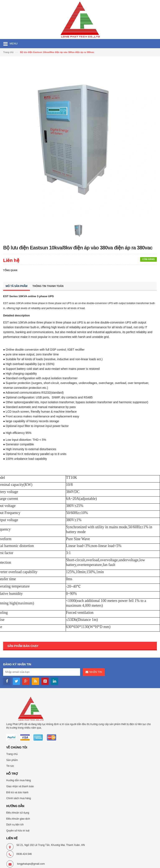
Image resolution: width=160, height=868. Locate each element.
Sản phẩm (12, 760)
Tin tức (10, 766)
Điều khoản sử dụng (18, 813)
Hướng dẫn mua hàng (19, 780)
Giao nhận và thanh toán (20, 786)
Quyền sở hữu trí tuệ (18, 831)
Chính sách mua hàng (19, 798)
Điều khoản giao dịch (18, 819)
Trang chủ (12, 754)
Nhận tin (96, 672)
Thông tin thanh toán (48, 286)
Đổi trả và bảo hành (17, 792)
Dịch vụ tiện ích (15, 825)
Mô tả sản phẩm (17, 286)
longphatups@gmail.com (31, 864)
